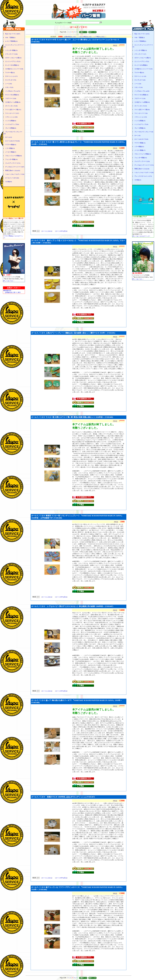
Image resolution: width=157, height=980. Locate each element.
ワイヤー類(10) (139, 73)
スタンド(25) (9, 87)
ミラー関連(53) (10, 148)
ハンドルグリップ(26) (12, 124)
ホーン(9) (137, 135)
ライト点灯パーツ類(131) (13, 110)
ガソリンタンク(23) (141, 106)
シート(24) (138, 84)
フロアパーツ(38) (11, 98)
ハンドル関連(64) (11, 121)
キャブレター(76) (11, 80)
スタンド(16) (138, 87)
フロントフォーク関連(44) (14, 156)
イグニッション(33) (141, 117)
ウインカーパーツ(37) (12, 113)
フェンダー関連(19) (11, 159)
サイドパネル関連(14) (141, 95)
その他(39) (9, 182)
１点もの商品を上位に (85, 37)
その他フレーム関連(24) (142, 102)
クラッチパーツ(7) (140, 54)
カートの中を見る (61, 231)
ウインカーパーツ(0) (141, 113)
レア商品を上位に (99, 37)
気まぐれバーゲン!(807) (13, 34)
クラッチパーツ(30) (11, 54)
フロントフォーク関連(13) (143, 154)
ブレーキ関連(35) (140, 128)
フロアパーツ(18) (140, 98)
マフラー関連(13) (140, 143)
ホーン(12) (9, 137)
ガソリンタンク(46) (11, 106)
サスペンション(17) (11, 76)
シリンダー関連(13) (141, 50)
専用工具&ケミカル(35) (13, 170)
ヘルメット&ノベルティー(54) (15, 174)
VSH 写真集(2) (10, 37)
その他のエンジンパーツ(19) (143, 69)
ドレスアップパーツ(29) (142, 161)
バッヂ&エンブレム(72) (13, 91)
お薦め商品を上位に (70, 37)
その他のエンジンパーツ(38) (14, 69)
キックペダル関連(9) (141, 65)
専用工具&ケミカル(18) (142, 169)
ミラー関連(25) (139, 147)
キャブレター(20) (140, 80)
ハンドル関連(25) (140, 121)
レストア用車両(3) (140, 41)
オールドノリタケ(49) (12, 178)
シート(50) (9, 84)
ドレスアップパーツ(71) (13, 163)
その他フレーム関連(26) (13, 102)
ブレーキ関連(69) (11, 128)
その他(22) (138, 180)
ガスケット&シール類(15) (143, 58)
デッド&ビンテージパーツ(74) (144, 165)
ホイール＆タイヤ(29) (141, 139)
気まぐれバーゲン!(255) (142, 34)
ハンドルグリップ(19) (141, 124)
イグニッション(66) (11, 117)
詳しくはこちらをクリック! (141, 236)
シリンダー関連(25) (11, 50)
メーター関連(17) (140, 150)
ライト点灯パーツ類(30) (142, 110)
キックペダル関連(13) (12, 65)
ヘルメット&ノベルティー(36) (144, 172)
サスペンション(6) (140, 76)
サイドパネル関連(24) (12, 95)
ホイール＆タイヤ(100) (12, 141)
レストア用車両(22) (11, 41)
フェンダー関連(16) (141, 158)
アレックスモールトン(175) (143, 176)
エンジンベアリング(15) (13, 61)
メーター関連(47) (11, 152)
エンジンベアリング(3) (142, 61)
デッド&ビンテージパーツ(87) (15, 167)
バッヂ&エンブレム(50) (142, 91)
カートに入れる (47, 231)
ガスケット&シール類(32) (13, 58)
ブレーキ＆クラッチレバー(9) (144, 132)
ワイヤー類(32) (10, 73)
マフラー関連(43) (11, 145)
